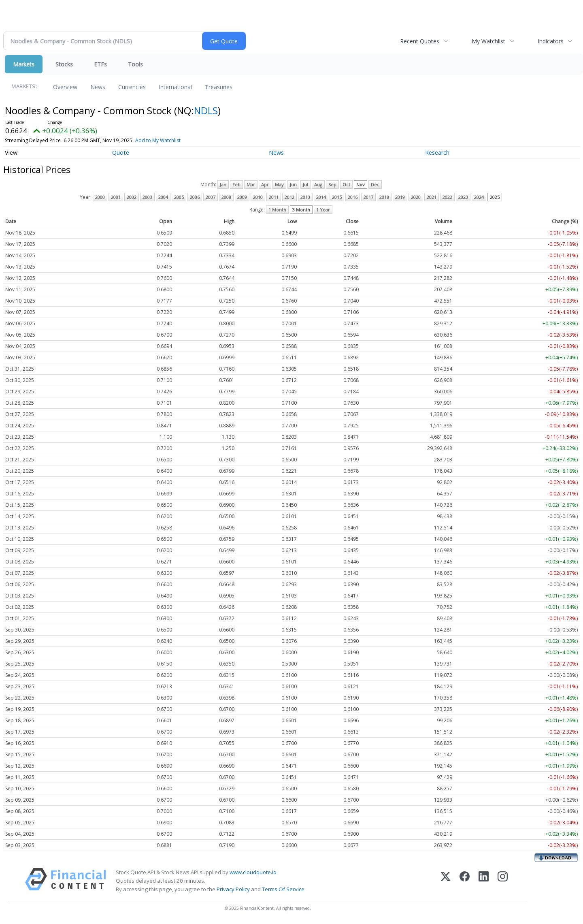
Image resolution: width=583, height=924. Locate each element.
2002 (132, 197)
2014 (321, 197)
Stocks (64, 64)
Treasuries (219, 87)
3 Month (301, 210)
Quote (121, 153)
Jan (223, 185)
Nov (361, 185)
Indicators (551, 41)
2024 (479, 197)
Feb (236, 185)
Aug (318, 185)
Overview (65, 87)
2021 (432, 197)
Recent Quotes (420, 41)
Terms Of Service (283, 889)
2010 (258, 197)
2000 (100, 197)
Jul (305, 185)
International (175, 87)
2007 (211, 197)
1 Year (323, 210)
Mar (251, 185)
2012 (289, 197)
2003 (147, 197)
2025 (495, 197)
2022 (447, 197)
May (279, 185)
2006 (195, 197)
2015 (337, 197)
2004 (163, 197)
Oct (346, 185)
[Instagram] (503, 881)
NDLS (206, 110)
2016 (353, 197)
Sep (332, 185)
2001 (116, 197)
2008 (226, 197)
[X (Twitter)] (446, 881)
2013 (305, 197)
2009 (242, 197)
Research (437, 153)
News (98, 87)
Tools (135, 64)
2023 (463, 197)
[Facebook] (465, 881)
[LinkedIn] (484, 881)
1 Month (277, 210)
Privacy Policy (233, 889)
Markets (24, 64)
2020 (416, 197)
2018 (384, 197)
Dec (375, 185)
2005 (179, 197)
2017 (368, 197)
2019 (400, 197)
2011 (274, 197)
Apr (265, 185)
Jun (293, 185)
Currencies (132, 87)
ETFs (100, 64)
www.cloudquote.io (253, 872)
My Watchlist (488, 41)
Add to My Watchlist (158, 140)
